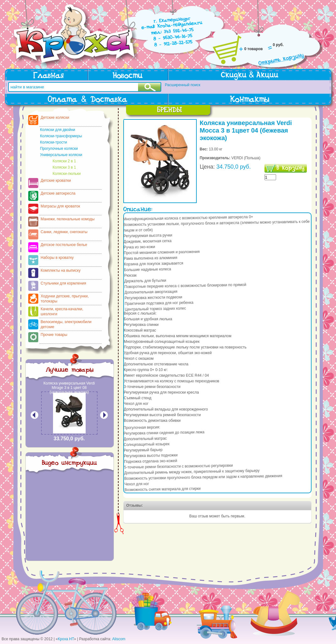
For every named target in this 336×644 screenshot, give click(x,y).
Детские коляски (55, 118)
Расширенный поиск (183, 85)
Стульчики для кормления (64, 283)
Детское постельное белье (64, 245)
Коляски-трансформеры (61, 136)
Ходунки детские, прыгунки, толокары (65, 299)
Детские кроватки (56, 181)
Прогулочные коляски (59, 149)
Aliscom (119, 639)
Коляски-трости (54, 142)
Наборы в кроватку (57, 258)
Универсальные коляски (61, 155)
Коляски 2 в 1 (64, 161)
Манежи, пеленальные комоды (68, 219)
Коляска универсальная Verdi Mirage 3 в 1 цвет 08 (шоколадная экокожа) (69, 388)
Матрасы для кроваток (61, 206)
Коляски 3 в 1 (64, 167)
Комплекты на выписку (61, 270)
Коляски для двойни (58, 130)
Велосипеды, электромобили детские (66, 324)
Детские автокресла (58, 193)
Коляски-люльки (67, 174)
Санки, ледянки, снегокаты (64, 232)
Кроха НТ (66, 639)
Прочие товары (54, 335)
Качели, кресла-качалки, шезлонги (62, 312)
